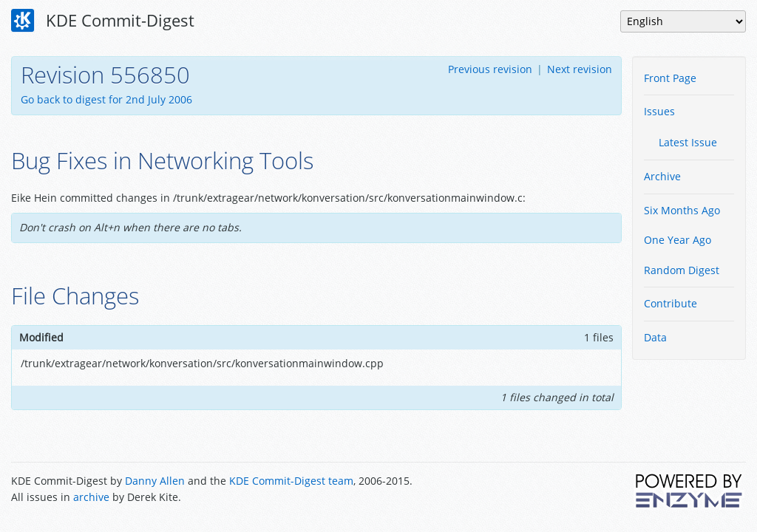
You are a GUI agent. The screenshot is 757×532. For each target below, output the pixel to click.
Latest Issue (688, 142)
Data (655, 337)
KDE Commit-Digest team (291, 481)
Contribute (671, 303)
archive (91, 497)
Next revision (580, 69)
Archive (662, 176)
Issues (659, 111)
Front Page (670, 78)
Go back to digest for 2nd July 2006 (106, 99)
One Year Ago (678, 240)
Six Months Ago (682, 210)
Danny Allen (155, 481)
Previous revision (490, 69)
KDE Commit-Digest (103, 21)
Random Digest (682, 270)
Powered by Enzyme (690, 491)
